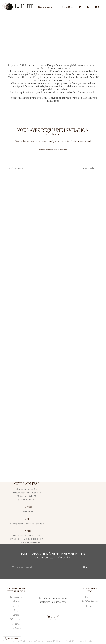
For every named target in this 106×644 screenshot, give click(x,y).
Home (38, 37)
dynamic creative (87, 641)
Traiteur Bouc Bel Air (50, 37)
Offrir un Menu (66, 7)
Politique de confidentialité (64, 641)
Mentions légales (47, 641)
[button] (47, 7)
